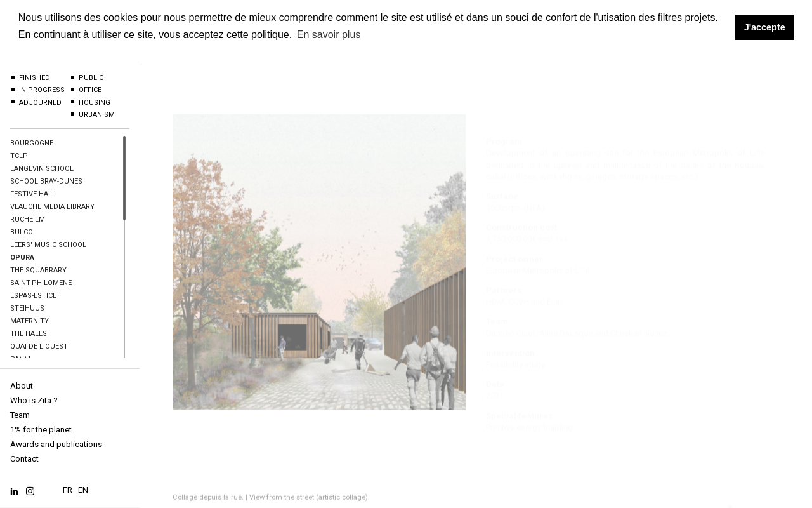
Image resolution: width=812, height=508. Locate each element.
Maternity (29, 321)
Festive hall (33, 194)
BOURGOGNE (32, 143)
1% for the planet (41, 430)
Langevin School (42, 169)
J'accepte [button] (765, 27)
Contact (24, 459)
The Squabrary (38, 270)
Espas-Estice (33, 296)
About (22, 386)
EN (83, 487)
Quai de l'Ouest (39, 346)
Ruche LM (28, 219)
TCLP (19, 156)
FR (68, 487)
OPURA (22, 257)
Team (20, 415)
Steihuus (27, 308)
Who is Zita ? (34, 400)
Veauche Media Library (52, 207)
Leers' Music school (48, 245)
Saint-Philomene (41, 283)
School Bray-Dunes (46, 181)
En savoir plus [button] (329, 35)
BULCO (22, 232)
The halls (29, 334)
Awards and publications (56, 444)
